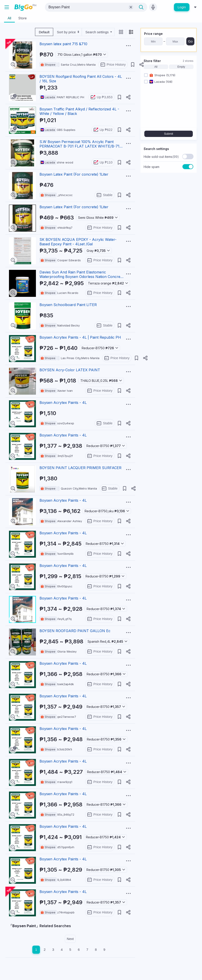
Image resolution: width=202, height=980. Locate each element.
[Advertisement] (169, 204)
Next (70, 939)
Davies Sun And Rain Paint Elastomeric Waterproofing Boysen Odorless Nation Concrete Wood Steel (81, 277)
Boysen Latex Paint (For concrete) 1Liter (74, 174)
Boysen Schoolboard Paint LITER (68, 305)
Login (182, 7)
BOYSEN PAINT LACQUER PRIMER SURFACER (80, 468)
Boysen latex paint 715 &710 (63, 44)
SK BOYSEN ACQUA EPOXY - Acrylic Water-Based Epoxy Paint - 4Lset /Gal (78, 242)
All (156, 67)
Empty (181, 67)
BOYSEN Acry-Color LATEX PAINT (70, 370)
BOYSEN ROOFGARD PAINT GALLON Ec (75, 631)
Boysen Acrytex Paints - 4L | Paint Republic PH (80, 337)
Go (190, 41)
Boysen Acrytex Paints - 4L (63, 403)
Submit (169, 134)
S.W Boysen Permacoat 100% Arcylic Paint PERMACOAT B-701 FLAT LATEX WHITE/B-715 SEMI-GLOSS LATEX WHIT (80, 146)
